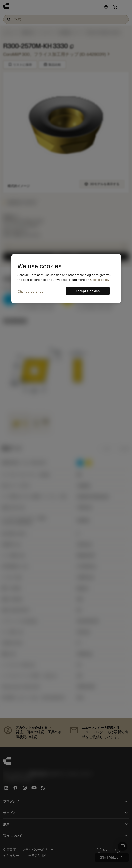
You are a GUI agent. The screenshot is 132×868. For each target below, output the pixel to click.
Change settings (31, 292)
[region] (66, 279)
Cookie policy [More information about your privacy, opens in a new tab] (100, 280)
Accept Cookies (88, 291)
